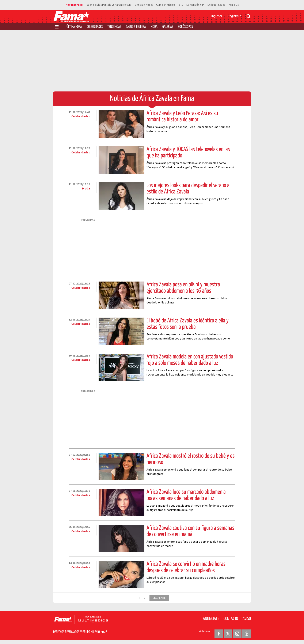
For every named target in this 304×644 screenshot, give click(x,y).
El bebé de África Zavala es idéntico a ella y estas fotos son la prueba (188, 324)
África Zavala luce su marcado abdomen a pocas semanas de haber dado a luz (186, 495)
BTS (181, 5)
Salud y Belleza (136, 27)
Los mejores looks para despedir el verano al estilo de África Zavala (189, 189)
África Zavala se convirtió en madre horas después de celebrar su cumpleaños (186, 567)
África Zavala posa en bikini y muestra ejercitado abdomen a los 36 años (183, 288)
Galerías (168, 27)
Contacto (231, 619)
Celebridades (95, 27)
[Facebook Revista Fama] (219, 634)
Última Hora (74, 27)
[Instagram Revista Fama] (237, 634)
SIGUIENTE (159, 598)
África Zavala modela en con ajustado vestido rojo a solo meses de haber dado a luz (190, 360)
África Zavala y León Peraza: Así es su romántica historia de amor (182, 117)
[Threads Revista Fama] (247, 634)
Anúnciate (211, 619)
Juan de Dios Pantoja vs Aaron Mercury (109, 5)
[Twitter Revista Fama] (228, 634)
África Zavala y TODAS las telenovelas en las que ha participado (188, 153)
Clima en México (166, 5)
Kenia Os (234, 5)
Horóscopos (185, 27)
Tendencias (114, 27)
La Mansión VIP (195, 5)
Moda (154, 27)
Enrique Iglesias (216, 5)
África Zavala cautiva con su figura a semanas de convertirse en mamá (190, 531)
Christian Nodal (144, 5)
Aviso (247, 619)
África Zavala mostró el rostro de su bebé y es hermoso (191, 459)
